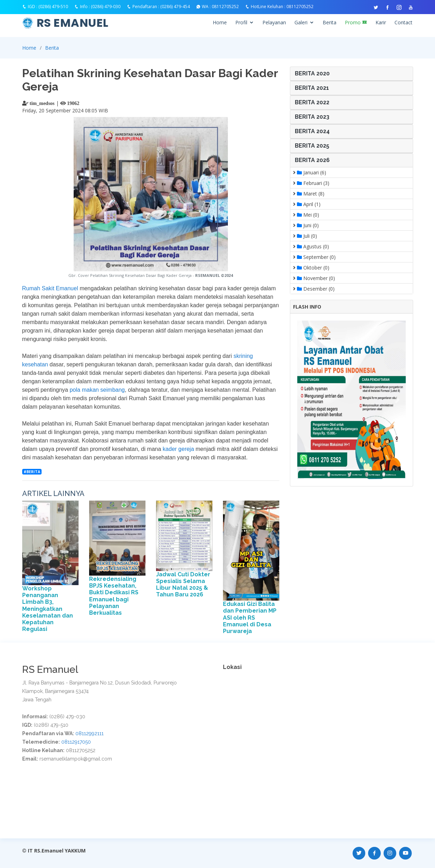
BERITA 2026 (312, 160)
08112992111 (89, 733)
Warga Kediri (338, 681)
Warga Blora (306, 681)
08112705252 (225, 7)
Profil (241, 22)
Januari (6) (310, 172)
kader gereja (178, 449)
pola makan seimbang (97, 390)
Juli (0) (305, 236)
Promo (356, 22)
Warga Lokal (274, 681)
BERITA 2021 (312, 88)
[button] (305, 400)
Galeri (301, 22)
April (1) (307, 204)
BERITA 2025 (312, 146)
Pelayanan (274, 22)
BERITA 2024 (312, 131)
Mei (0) (306, 215)
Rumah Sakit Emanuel (51, 288)
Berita (330, 22)
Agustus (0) (311, 246)
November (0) (314, 278)
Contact (403, 22)
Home (220, 22)
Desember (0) (314, 289)
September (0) (314, 257)
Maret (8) (309, 194)
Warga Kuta (368, 681)
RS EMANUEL (73, 23)
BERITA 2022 (312, 102)
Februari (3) (311, 183)
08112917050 (76, 742)
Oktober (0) (311, 268)
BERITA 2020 (312, 73)
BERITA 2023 (312, 117)
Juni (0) (306, 225)
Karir (381, 22)
